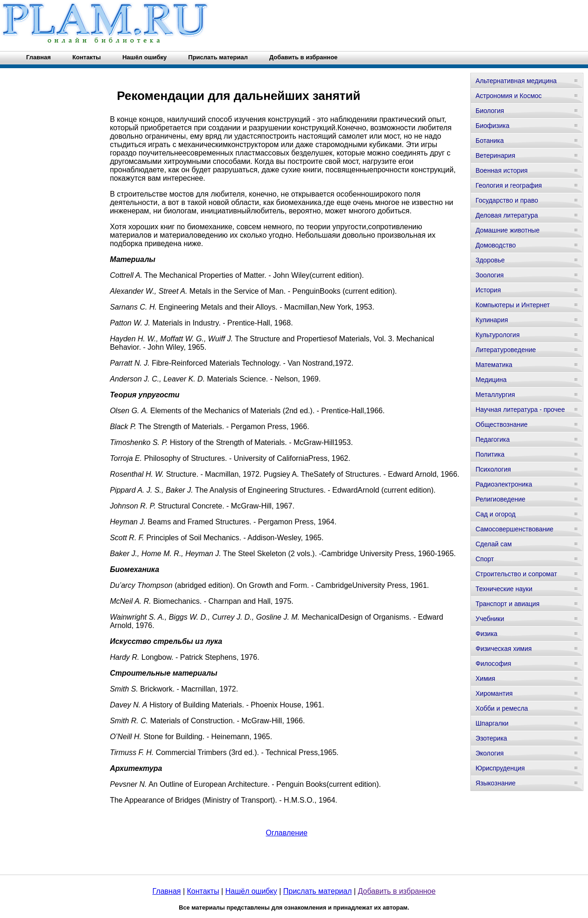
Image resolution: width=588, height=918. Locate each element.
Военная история (502, 170)
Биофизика (493, 126)
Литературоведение (506, 350)
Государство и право (507, 200)
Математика (494, 365)
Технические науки (504, 589)
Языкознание (496, 783)
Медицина (491, 380)
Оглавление (287, 833)
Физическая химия (504, 649)
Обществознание (502, 424)
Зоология (490, 275)
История (488, 290)
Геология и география (509, 185)
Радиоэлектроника (504, 484)
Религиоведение (500, 499)
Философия (493, 664)
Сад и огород (496, 514)
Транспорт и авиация (507, 604)
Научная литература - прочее (520, 410)
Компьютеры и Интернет (513, 305)
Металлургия (495, 395)
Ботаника (490, 141)
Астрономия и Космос (509, 96)
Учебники (490, 619)
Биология (490, 111)
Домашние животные (507, 230)
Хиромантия (494, 693)
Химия (485, 678)
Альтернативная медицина (516, 81)
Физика (486, 634)
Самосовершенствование (514, 529)
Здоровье (490, 260)
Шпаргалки (492, 723)
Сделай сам (494, 544)
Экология (490, 753)
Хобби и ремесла (502, 708)
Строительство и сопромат (516, 574)
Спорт (485, 559)
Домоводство (496, 245)
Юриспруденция (500, 768)
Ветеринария (495, 155)
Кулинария (492, 320)
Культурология (498, 335)
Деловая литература (507, 215)
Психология (493, 469)
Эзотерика (491, 738)
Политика (490, 454)
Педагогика (493, 439)
